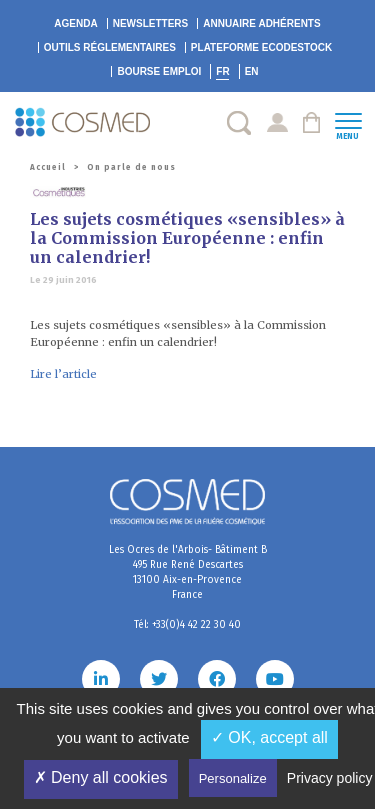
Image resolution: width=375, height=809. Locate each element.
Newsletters (151, 23)
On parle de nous (131, 167)
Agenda (75, 23)
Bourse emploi (159, 71)
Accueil (48, 167)
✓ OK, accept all (269, 737)
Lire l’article (63, 374)
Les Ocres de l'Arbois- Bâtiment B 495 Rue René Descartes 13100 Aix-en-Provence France (188, 572)
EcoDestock (261, 47)
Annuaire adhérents (261, 23)
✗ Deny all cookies (101, 777)
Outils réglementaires (110, 47)
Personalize (233, 778)
